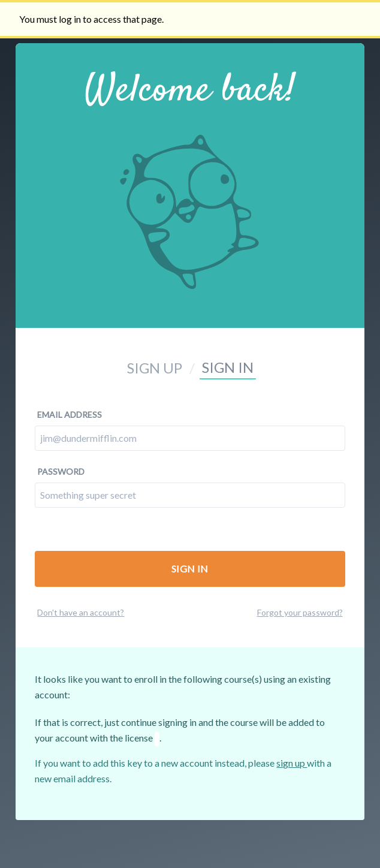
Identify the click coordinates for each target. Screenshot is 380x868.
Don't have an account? (81, 612)
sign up (292, 763)
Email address (70, 415)
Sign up (155, 368)
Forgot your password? (300, 612)
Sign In (190, 569)
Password (61, 471)
